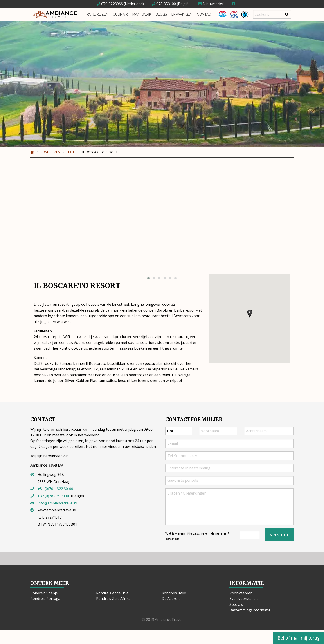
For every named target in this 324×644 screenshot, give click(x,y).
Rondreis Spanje (44, 593)
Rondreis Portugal (46, 599)
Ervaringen (182, 14)
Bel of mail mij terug (299, 638)
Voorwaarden (241, 593)
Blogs (161, 14)
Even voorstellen (244, 599)
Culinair (120, 14)
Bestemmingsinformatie (250, 610)
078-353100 (164, 4)
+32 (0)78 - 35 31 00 (54, 496)
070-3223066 (110, 4)
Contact (205, 14)
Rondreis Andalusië (112, 593)
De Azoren (171, 599)
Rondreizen (97, 14)
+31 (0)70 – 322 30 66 (55, 489)
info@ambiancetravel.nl (57, 503)
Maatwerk (142, 14)
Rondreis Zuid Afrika (113, 599)
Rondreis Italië (174, 593)
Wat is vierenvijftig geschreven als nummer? (197, 536)
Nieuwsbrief (211, 4)
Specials (236, 604)
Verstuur (279, 535)
